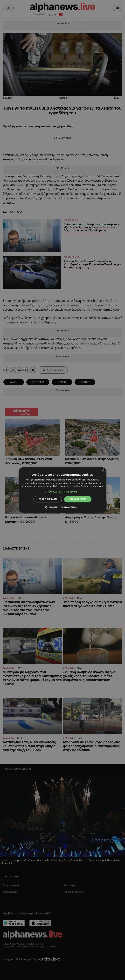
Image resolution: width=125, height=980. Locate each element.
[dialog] (62, 490)
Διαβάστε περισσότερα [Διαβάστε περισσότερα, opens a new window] (92, 486)
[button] (63, 492)
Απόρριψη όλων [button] (48, 499)
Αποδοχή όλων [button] (78, 499)
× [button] (103, 471)
